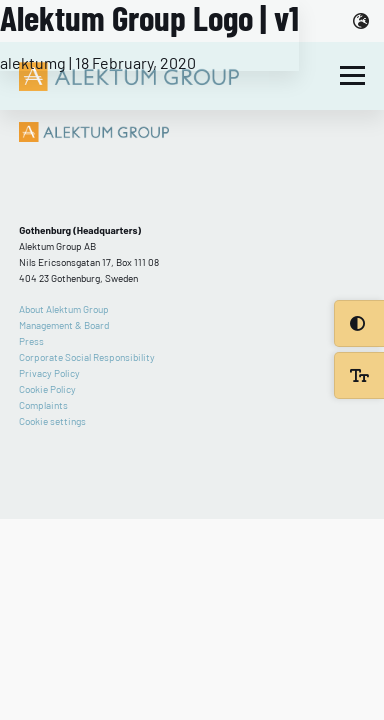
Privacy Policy (49, 373)
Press (31, 341)
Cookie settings (52, 421)
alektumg (33, 62)
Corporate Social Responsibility (87, 357)
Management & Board (64, 325)
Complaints (43, 405)
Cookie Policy (47, 389)
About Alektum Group (64, 309)
